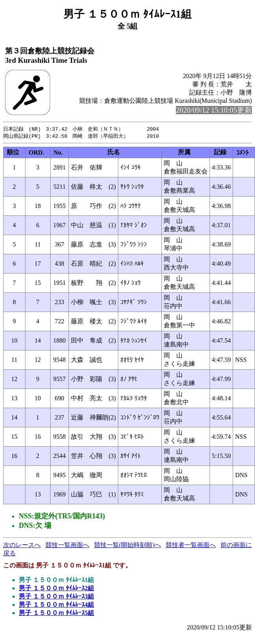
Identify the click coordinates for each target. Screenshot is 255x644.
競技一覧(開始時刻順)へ (128, 546)
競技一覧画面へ (67, 546)
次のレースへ (22, 546)
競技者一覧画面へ (191, 546)
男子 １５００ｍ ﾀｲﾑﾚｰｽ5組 (56, 614)
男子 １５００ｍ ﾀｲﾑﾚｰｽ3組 (56, 597)
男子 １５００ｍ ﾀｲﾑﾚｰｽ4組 (56, 605)
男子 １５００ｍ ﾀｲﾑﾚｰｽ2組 (56, 589)
